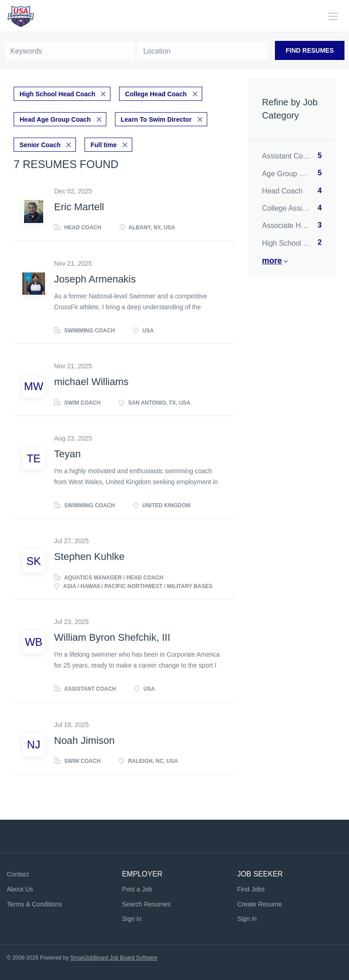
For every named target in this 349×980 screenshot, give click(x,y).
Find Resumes (310, 50)
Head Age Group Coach (55, 119)
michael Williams (91, 382)
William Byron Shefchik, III (112, 637)
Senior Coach (40, 145)
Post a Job (137, 889)
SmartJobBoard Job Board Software (114, 958)
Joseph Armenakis (95, 279)
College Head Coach (156, 94)
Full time (104, 145)
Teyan (67, 454)
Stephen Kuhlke (89, 557)
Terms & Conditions (34, 904)
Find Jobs (251, 889)
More (272, 261)
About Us (20, 889)
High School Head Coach (57, 94)
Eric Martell (79, 207)
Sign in (132, 919)
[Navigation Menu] (333, 16)
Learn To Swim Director (156, 119)
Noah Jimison (84, 740)
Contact (18, 874)
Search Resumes (146, 904)
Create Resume (259, 904)
